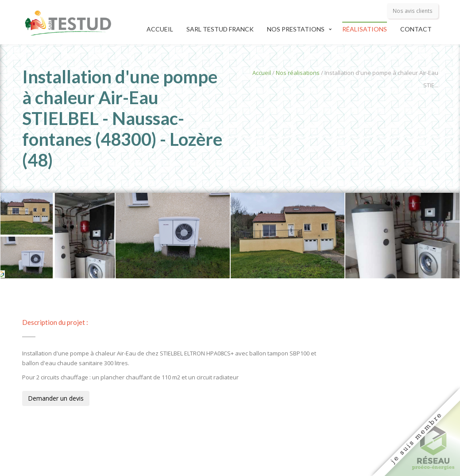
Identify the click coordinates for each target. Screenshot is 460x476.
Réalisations (365, 29)
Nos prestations (296, 29)
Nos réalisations (298, 73)
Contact (416, 29)
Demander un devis (56, 398)
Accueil (160, 29)
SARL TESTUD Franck (220, 29)
